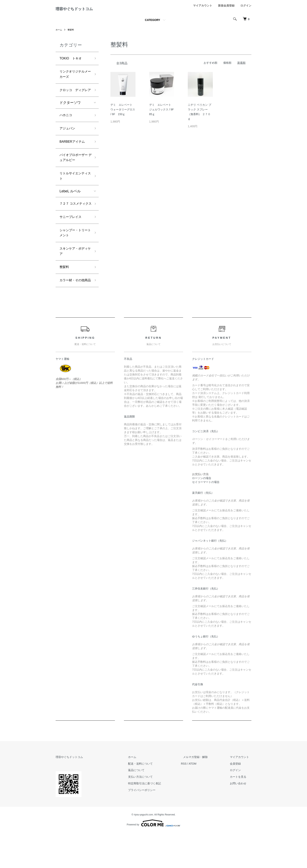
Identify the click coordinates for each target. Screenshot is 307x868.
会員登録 (238, 799)
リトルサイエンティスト (74, 193)
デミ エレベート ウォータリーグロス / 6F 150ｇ (123, 113)
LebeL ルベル (70, 209)
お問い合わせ (240, 819)
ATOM (202, 799)
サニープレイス (72, 242)
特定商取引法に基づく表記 (156, 819)
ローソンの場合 (202, 514)
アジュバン (68, 142)
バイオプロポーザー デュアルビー (74, 173)
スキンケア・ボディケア (74, 278)
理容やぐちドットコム (84, 10)
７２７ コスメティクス (74, 225)
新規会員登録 (226, 9)
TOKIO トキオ (72, 62)
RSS (193, 799)
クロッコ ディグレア (74, 99)
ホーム (59, 33)
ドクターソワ (70, 115)
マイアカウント (203, 9)
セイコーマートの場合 (206, 518)
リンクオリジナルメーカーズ (74, 79)
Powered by (153, 859)
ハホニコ (67, 128)
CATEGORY (153, 23)
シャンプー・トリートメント (74, 258)
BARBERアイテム (74, 156)
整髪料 (72, 33)
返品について (148, 806)
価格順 (227, 66)
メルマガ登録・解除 (202, 792)
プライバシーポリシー (153, 825)
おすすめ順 (210, 66)
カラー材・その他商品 (74, 312)
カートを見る (240, 812)
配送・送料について (152, 799)
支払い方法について (152, 812)
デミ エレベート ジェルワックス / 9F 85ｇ (163, 113)
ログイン (246, 9)
